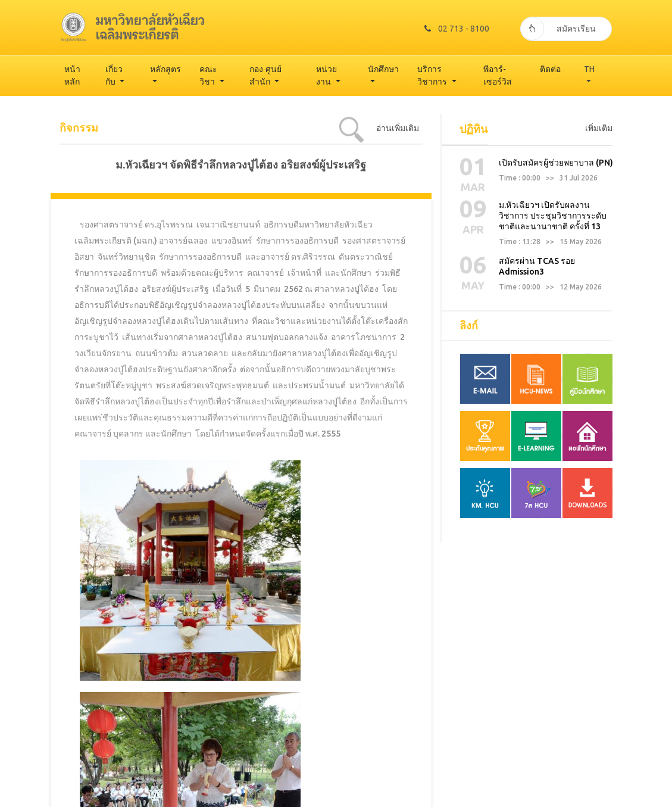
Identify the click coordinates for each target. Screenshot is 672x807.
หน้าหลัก (72, 75)
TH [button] (589, 69)
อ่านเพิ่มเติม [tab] (398, 128)
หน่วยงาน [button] (326, 75)
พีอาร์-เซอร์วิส (498, 75)
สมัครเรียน (559, 27)
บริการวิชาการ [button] (433, 75)
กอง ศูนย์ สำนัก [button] (265, 75)
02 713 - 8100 (451, 27)
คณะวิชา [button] (208, 75)
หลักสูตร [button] (165, 69)
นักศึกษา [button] (383, 69)
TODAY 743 (585, 794)
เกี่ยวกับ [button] (114, 75)
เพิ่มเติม (599, 128)
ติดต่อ (550, 69)
